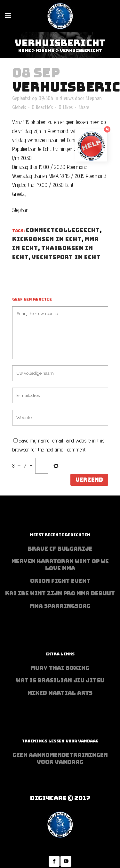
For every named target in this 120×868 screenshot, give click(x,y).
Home (25, 51)
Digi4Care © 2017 (60, 798)
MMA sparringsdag (60, 606)
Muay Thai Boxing (60, 668)
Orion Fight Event (60, 581)
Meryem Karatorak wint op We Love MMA (60, 565)
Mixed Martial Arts (60, 693)
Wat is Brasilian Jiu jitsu (60, 680)
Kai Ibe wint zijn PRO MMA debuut (60, 593)
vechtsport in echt (66, 257)
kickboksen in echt (47, 239)
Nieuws (45, 51)
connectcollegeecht (63, 230)
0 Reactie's (42, 107)
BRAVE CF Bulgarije (60, 549)
